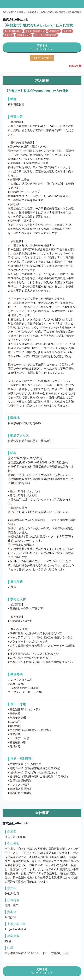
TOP (5, 12)
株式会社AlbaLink (75, 12)
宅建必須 (8, 35)
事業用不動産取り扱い (35, 31)
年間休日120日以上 (13, 31)
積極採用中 (54, 31)
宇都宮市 (20, 12)
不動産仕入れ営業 (46, 12)
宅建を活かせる (24, 35)
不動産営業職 (31, 12)
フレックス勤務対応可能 (45, 35)
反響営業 (67, 31)
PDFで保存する (42, 58)
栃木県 (11, 12)
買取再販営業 (60, 12)
